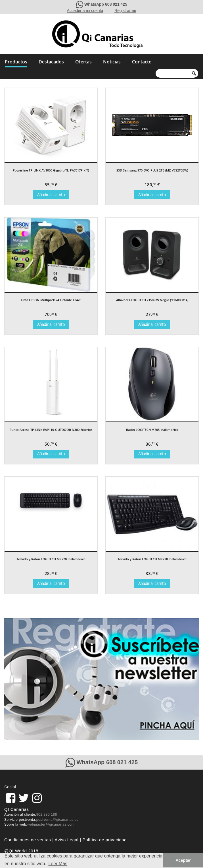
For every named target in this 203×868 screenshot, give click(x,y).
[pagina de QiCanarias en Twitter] (24, 798)
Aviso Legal (67, 840)
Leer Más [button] (58, 864)
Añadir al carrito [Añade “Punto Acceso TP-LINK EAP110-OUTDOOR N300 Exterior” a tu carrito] (51, 454)
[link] (11, 798)
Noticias (112, 62)
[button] (12, 679)
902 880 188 (47, 815)
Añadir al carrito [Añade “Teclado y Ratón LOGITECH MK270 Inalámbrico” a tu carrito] (152, 583)
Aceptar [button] (183, 860)
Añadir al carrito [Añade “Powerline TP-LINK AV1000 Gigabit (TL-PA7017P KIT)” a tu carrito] (51, 195)
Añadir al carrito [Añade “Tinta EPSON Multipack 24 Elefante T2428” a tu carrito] (51, 324)
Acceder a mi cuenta (85, 11)
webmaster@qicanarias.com (51, 824)
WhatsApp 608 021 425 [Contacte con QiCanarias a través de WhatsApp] (106, 4)
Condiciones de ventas (28, 840)
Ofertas (83, 62)
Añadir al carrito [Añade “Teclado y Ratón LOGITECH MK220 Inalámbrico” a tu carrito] (51, 583)
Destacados (51, 62)
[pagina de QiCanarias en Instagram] (37, 798)
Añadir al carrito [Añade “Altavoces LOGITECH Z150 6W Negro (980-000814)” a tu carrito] (152, 324)
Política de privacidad (105, 840)
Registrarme (125, 11)
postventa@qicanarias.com (59, 820)
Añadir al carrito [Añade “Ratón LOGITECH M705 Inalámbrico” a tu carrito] (152, 454)
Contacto (142, 62)
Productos (16, 62)
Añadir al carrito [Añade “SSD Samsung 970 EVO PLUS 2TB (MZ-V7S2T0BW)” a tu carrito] (152, 195)
